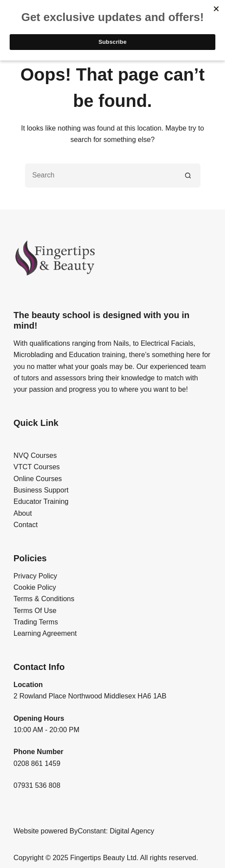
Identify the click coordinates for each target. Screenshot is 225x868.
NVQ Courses (35, 455)
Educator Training (41, 501)
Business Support (41, 490)
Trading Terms (36, 622)
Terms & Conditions (44, 599)
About (23, 513)
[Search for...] (101, 175)
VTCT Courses (37, 467)
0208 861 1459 (37, 763)
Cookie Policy (35, 587)
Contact (26, 525)
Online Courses (38, 479)
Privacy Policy (36, 576)
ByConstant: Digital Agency (112, 831)
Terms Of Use (35, 611)
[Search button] (188, 175)
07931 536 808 (37, 785)
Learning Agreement (45, 633)
